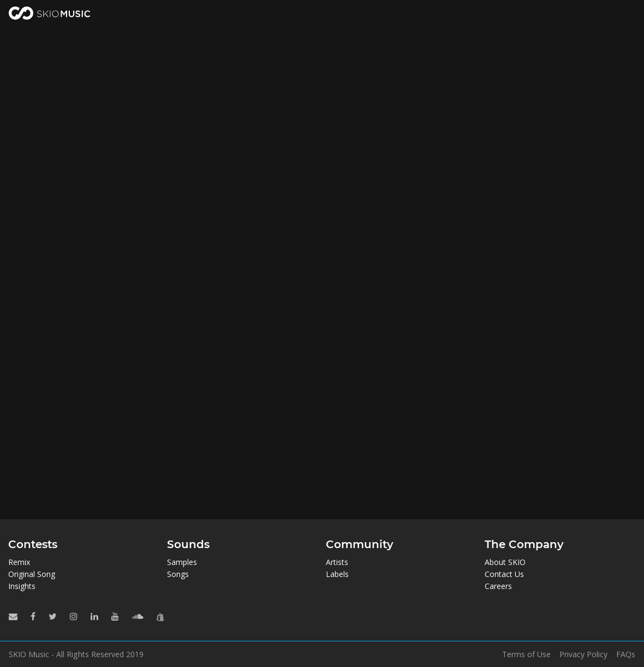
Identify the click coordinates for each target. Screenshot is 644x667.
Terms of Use (526, 654)
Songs (178, 574)
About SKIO (505, 562)
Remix (19, 562)
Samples (182, 562)
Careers (498, 586)
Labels (337, 574)
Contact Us (504, 574)
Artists (337, 562)
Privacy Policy (583, 654)
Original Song (32, 574)
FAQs (626, 654)
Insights (22, 586)
